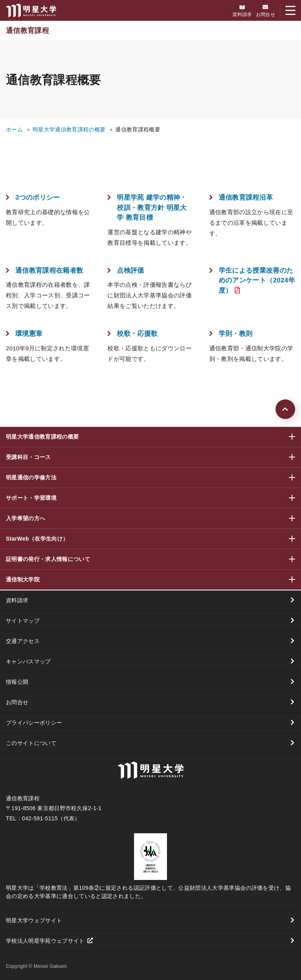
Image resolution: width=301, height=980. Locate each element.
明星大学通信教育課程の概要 (69, 129)
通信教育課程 (27, 31)
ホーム (14, 129)
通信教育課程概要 (138, 129)
